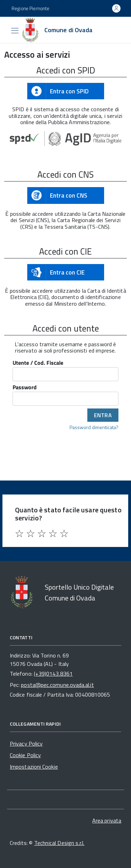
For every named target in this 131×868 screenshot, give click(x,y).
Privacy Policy (26, 744)
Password (25, 388)
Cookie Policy (25, 755)
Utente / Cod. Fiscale (38, 363)
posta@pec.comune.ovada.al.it (57, 685)
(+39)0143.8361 (53, 674)
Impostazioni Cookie (34, 767)
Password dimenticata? (94, 427)
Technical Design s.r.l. (59, 843)
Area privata (107, 820)
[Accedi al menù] (5, 29)
